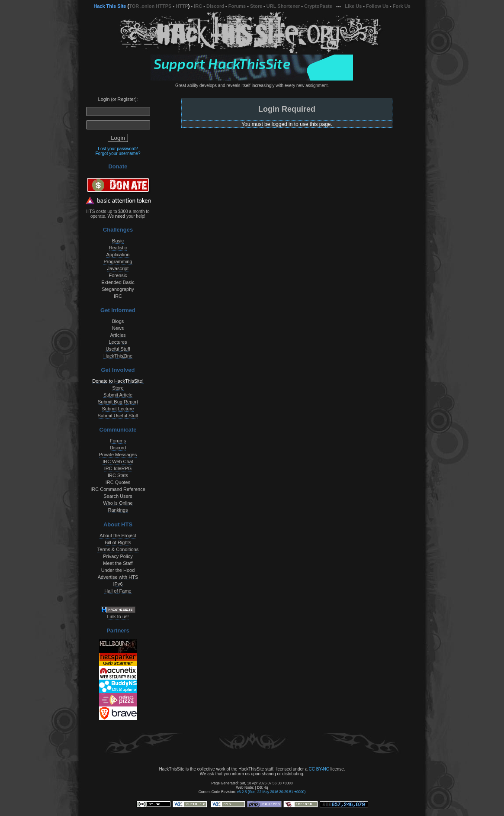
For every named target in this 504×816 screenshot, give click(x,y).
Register (126, 99)
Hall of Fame (118, 591)
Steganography (118, 289)
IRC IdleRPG (118, 468)
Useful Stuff (118, 349)
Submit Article (118, 395)
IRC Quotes (118, 482)
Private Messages (118, 455)
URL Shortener (283, 6)
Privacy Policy (118, 556)
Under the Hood (118, 570)
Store (256, 6)
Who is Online (118, 503)
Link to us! (118, 616)
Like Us (353, 6)
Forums (237, 6)
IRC (198, 6)
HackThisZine (118, 356)
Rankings (118, 510)
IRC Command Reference (118, 489)
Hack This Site (110, 6)
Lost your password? (118, 149)
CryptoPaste (318, 6)
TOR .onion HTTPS (150, 6)
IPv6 (118, 584)
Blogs (118, 321)
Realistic (118, 248)
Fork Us (402, 6)
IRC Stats (118, 475)
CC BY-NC (319, 769)
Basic (118, 241)
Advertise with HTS (118, 577)
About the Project (118, 535)
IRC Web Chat (118, 461)
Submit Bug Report (118, 402)
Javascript (118, 268)
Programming (118, 261)
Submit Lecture (118, 409)
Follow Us (377, 6)
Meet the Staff (118, 563)
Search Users (118, 496)
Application (118, 255)
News (118, 328)
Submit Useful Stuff (118, 416)
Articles (118, 335)
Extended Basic (118, 282)
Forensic (118, 275)
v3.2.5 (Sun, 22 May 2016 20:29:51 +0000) (271, 792)
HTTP (182, 6)
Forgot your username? (118, 153)
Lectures (118, 342)
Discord (215, 6)
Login (104, 99)
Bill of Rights (118, 542)
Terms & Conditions (118, 549)
